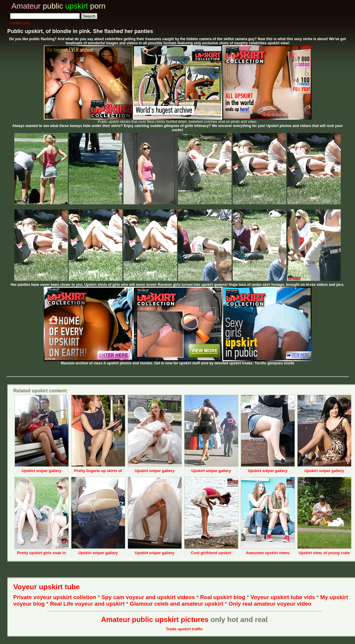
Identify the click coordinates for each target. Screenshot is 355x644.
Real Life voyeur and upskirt (87, 604)
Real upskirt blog (223, 597)
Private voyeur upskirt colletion (55, 597)
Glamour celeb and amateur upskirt (177, 604)
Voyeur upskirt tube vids (283, 597)
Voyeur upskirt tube (47, 587)
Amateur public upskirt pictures (155, 619)
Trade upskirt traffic (184, 629)
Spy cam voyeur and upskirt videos (148, 597)
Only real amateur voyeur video (270, 604)
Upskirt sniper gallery (42, 471)
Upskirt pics (20, 23)
